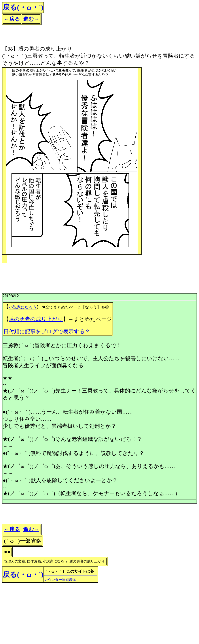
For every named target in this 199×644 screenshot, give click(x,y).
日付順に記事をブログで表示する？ (47, 331)
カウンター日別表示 (60, 580)
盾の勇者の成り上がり (36, 319)
